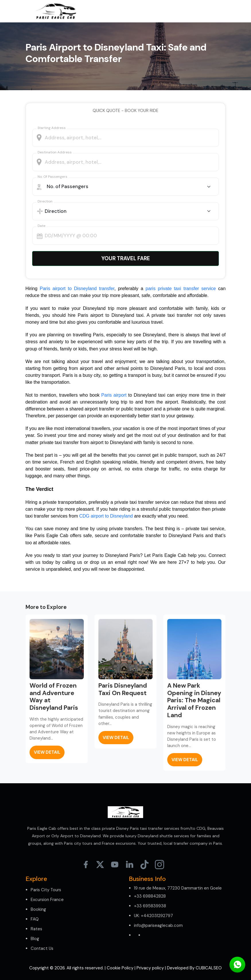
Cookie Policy (120, 968)
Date (41, 226)
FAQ (35, 919)
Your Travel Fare (126, 258)
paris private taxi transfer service (181, 289)
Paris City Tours (46, 890)
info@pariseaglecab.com (158, 925)
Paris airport (114, 395)
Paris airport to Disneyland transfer (77, 289)
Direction (45, 201)
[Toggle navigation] (217, 11)
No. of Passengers (52, 177)
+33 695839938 (150, 906)
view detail (47, 752)
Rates (36, 929)
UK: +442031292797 (153, 916)
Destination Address (55, 152)
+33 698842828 (150, 896)
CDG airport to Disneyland (106, 516)
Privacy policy (150, 968)
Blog (35, 939)
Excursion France (47, 900)
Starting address (52, 128)
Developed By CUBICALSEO (194, 968)
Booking (38, 909)
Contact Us (42, 948)
